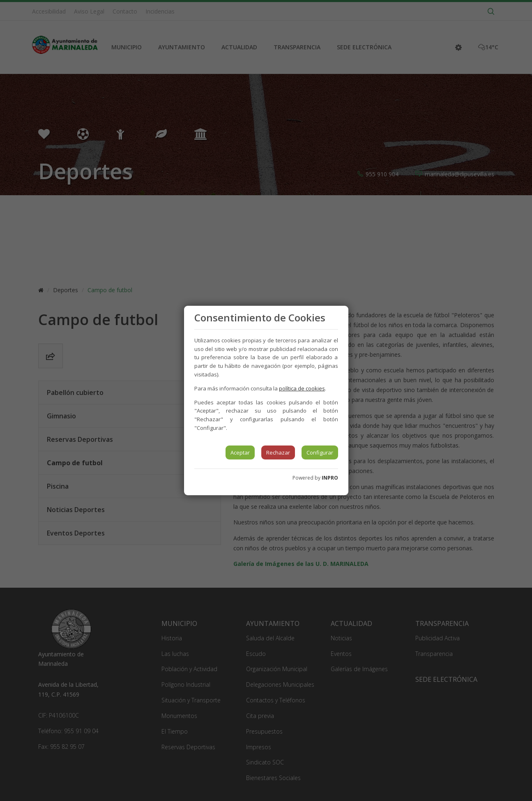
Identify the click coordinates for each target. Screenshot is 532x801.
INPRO (330, 478)
